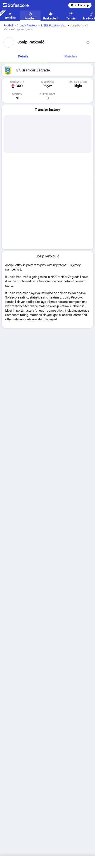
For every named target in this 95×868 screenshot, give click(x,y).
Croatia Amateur (27, 26)
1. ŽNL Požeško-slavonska (57, 26)
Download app (80, 5)
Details (23, 56)
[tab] (23, 57)
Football (9, 26)
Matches (71, 56)
